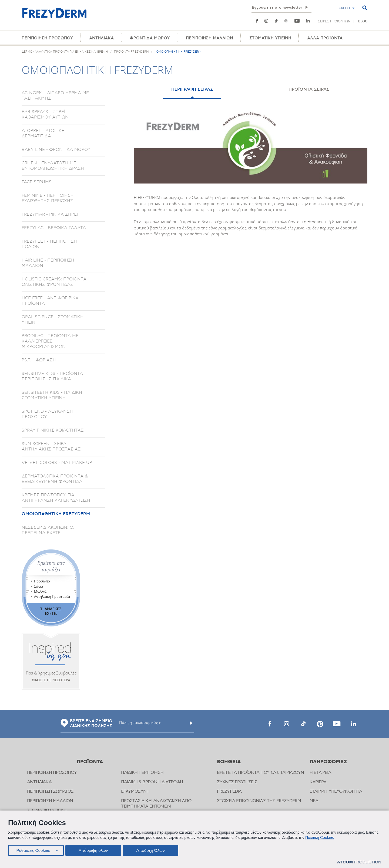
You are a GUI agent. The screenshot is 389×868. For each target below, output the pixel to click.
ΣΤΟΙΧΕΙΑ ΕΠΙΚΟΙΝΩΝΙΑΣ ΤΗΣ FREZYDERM (259, 801)
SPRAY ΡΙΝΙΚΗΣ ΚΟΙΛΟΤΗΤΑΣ (53, 430)
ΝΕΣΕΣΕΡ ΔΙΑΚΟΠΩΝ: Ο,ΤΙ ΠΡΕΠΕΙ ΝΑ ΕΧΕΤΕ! (50, 530)
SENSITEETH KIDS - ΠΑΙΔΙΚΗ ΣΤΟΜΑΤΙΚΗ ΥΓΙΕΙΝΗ (52, 395)
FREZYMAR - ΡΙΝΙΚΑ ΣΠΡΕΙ (50, 214)
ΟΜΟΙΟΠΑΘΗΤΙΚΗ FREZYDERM (56, 514)
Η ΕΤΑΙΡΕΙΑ (320, 773)
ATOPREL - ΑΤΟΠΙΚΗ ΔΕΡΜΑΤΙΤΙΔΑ (43, 133)
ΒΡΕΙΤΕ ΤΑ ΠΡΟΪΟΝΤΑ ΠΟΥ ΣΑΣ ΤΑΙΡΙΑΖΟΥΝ (260, 773)
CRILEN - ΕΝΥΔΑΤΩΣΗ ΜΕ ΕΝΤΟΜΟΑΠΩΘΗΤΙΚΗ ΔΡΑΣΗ (53, 166)
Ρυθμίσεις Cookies (33, 850)
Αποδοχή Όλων (153, 850)
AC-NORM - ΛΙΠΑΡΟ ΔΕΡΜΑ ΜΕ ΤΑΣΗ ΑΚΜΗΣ (55, 96)
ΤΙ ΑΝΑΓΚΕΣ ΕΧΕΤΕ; (51, 611)
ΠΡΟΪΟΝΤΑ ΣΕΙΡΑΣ (309, 89)
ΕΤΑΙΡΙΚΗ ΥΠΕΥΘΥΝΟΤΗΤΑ (336, 791)
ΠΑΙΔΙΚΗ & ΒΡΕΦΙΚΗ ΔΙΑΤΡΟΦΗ (152, 782)
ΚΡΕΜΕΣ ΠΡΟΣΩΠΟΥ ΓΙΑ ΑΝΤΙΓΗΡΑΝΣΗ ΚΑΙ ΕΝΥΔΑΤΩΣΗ (56, 498)
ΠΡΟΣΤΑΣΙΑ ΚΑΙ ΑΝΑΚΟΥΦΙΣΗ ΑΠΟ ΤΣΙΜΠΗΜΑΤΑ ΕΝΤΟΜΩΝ (156, 804)
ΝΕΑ (314, 801)
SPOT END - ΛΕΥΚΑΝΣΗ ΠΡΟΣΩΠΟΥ (47, 414)
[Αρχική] (54, 16)
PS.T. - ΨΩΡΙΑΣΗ (39, 360)
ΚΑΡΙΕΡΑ (318, 782)
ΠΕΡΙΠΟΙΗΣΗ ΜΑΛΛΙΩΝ (209, 38)
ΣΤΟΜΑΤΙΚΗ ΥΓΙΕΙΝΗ (270, 38)
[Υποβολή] (191, 723)
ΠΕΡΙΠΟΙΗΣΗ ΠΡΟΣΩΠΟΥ (47, 38)
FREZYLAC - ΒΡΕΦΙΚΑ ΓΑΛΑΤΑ (54, 228)
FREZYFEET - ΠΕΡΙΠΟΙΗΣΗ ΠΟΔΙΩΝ (49, 244)
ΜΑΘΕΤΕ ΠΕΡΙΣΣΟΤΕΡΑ (51, 680)
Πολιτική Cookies (320, 837)
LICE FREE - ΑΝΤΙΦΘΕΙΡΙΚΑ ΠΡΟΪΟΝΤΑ (50, 301)
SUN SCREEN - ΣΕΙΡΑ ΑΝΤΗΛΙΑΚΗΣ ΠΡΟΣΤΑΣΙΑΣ (51, 446)
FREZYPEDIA (229, 791)
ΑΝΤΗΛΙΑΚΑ (101, 38)
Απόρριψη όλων (94, 850)
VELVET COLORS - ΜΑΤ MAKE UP (57, 463)
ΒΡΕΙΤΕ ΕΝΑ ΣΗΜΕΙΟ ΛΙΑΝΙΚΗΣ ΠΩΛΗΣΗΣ (86, 724)
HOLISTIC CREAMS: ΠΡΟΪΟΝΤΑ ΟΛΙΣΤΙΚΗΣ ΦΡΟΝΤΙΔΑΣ (54, 282)
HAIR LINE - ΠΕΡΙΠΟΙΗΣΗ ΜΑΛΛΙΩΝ (48, 263)
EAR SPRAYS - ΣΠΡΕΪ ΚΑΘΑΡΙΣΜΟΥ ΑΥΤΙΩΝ (45, 114)
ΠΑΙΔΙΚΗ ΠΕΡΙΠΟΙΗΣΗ (142, 773)
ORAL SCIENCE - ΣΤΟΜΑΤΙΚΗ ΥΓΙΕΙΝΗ (53, 320)
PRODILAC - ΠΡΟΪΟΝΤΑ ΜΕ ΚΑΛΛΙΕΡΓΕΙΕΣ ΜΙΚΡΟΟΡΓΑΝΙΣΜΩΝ (50, 341)
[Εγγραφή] (307, 7)
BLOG (363, 21)
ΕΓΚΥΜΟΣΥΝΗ (135, 791)
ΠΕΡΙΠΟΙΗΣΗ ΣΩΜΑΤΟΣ (50, 791)
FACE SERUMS (37, 182)
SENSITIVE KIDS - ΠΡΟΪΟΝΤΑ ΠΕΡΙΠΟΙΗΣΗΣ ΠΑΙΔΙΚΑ (52, 376)
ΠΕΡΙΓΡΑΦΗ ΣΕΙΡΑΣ (192, 89)
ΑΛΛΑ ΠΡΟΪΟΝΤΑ (325, 38)
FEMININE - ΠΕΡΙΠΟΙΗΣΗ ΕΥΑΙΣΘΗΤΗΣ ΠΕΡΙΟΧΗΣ (48, 198)
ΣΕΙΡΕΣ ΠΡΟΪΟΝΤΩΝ (334, 21)
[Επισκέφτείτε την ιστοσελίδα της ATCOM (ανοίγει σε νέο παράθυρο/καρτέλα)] (359, 862)
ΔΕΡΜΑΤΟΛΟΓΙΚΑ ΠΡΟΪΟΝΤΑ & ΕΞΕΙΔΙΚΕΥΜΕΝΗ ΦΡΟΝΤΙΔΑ (55, 479)
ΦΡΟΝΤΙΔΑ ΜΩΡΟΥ (150, 38)
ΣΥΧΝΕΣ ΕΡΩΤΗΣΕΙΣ (237, 782)
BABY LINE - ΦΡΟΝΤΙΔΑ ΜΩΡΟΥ (56, 150)
